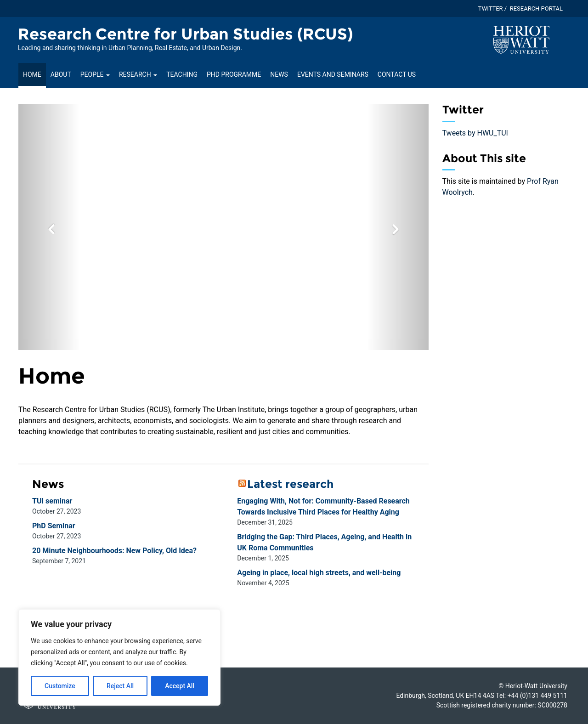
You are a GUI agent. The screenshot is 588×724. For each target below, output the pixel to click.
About (61, 74)
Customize (60, 686)
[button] (49, 227)
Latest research (290, 484)
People (95, 74)
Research (138, 74)
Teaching (182, 74)
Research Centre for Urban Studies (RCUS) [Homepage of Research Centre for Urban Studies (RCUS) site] (185, 34)
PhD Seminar (54, 526)
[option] (223, 227)
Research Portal (536, 8)
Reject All (120, 686)
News (279, 74)
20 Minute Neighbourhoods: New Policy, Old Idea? (114, 551)
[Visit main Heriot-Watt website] (521, 39)
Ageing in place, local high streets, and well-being (319, 573)
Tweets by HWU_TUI (475, 133)
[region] (119, 657)
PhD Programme (234, 74)
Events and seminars (333, 74)
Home (32, 74)
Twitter (491, 8)
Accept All (180, 686)
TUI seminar (52, 501)
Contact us (397, 74)
